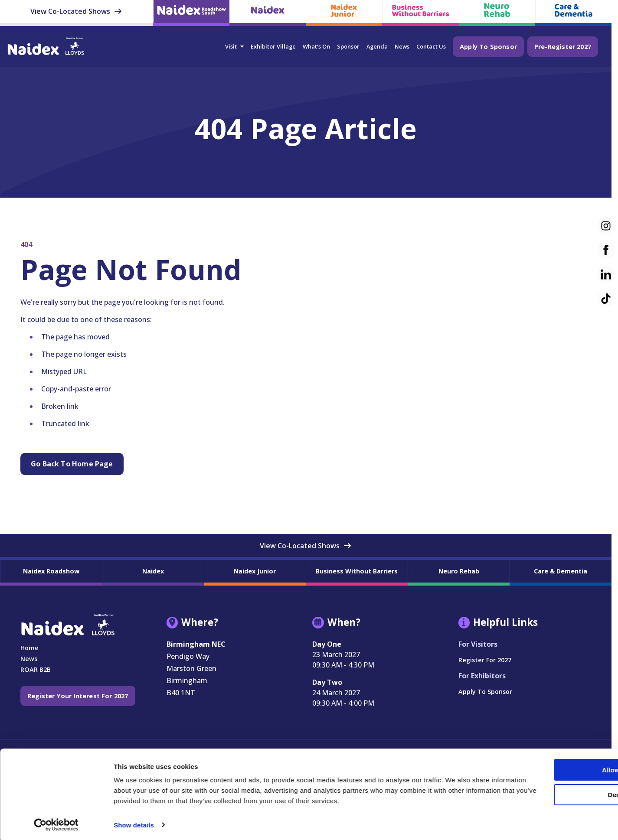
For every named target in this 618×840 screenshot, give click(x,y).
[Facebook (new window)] (606, 250)
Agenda (377, 46)
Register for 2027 (485, 660)
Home (29, 648)
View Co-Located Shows (76, 11)
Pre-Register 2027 (563, 47)
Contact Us (431, 46)
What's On (316, 46)
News (402, 46)
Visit (231, 46)
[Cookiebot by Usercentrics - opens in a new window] (56, 823)
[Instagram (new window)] (606, 226)
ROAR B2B (36, 669)
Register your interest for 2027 (78, 696)
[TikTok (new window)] (606, 299)
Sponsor (348, 46)
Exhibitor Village (273, 46)
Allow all (546, 757)
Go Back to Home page (72, 464)
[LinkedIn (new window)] (606, 274)
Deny (545, 782)
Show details (134, 823)
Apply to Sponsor (488, 47)
